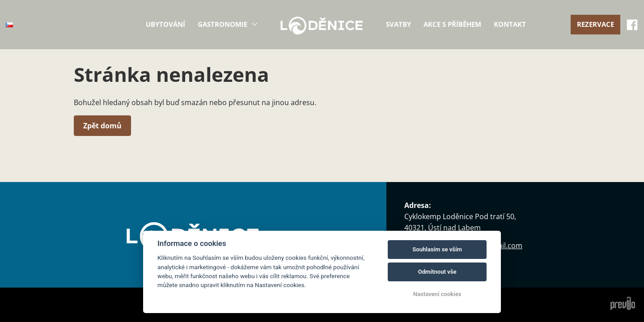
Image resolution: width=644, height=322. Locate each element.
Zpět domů (102, 126)
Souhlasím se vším (437, 249)
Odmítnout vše (437, 272)
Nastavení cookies (437, 294)
